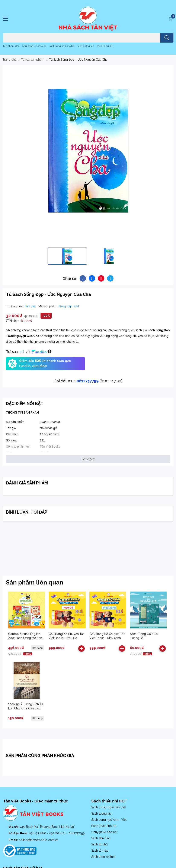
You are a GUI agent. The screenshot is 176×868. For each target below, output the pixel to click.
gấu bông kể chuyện (34, 46)
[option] (67, 256)
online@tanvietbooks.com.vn (39, 840)
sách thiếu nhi (105, 46)
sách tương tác (85, 46)
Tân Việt (31, 306)
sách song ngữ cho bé (62, 46)
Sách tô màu (100, 851)
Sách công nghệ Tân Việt (109, 807)
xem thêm (39, 366)
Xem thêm (89, 459)
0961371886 (38, 833)
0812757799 (88, 381)
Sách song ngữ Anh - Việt (109, 820)
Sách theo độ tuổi (103, 857)
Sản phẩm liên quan (35, 582)
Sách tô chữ (99, 844)
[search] (167, 38)
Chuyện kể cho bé (104, 832)
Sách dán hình (101, 838)
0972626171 (58, 833)
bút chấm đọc (11, 46)
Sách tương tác (101, 814)
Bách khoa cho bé (104, 826)
